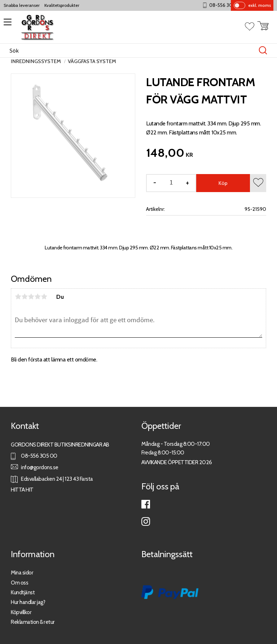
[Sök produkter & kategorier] (131, 50)
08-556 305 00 (229, 5)
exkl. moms (260, 5)
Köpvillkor (21, 612)
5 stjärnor (44, 297)
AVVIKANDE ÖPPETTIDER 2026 (177, 462)
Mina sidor (22, 572)
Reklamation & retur (33, 622)
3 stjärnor (31, 297)
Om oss (19, 583)
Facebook (146, 504)
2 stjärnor (25, 297)
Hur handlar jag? (28, 602)
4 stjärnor (38, 297)
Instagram (146, 521)
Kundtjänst (23, 592)
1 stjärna (18, 297)
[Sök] (263, 50)
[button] (6, 25)
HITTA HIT (22, 490)
